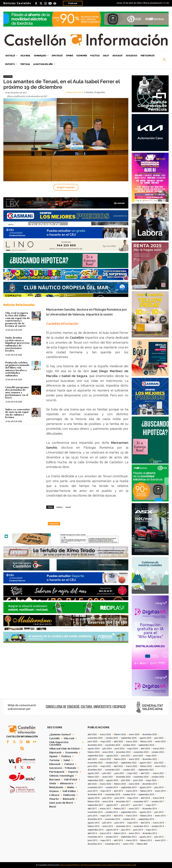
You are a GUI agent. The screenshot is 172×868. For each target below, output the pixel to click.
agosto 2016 (145, 812)
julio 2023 (126, 756)
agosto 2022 (145, 763)
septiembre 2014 (95, 830)
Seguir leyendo (66, 187)
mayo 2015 (133, 823)
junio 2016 (93, 816)
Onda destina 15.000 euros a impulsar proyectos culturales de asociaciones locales (17, 344)
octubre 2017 (158, 802)
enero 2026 (134, 734)
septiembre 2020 (95, 780)
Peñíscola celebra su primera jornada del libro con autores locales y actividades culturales (17, 369)
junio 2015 (119, 823)
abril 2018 (145, 798)
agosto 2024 (94, 749)
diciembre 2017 (123, 802)
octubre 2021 (129, 770)
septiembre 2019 (129, 787)
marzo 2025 (132, 742)
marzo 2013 (132, 840)
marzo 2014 (105, 833)
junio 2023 (138, 756)
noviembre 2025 (95, 738)
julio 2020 (126, 780)
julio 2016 (159, 812)
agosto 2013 (145, 837)
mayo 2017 (151, 805)
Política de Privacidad (83, 865)
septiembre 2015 (146, 819)
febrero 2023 (120, 759)
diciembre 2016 (150, 809)
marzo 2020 (105, 784)
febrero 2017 (120, 809)
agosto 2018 (94, 798)
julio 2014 (126, 830)
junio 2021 (119, 773)
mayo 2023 (151, 756)
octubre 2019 (112, 787)
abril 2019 (118, 791)
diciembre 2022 (150, 759)
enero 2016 (160, 816)
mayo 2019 (106, 791)
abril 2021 (145, 773)
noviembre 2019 (95, 787)
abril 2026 (92, 734)
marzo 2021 (158, 773)
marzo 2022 (132, 766)
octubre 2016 (112, 812)
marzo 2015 (158, 823)
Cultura (8, 77)
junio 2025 (93, 742)
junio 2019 (93, 791)
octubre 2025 (112, 738)
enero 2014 (134, 833)
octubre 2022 (112, 763)
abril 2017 (92, 809)
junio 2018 (119, 798)
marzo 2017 (105, 809)
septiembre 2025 (129, 738)
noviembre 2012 (113, 844)
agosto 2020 (112, 780)
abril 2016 (118, 816)
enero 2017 (134, 809)
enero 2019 (160, 791)
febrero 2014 (120, 833)
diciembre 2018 (95, 795)
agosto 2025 (145, 738)
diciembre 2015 (95, 819)
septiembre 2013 (129, 837)
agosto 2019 (145, 787)
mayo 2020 (151, 780)
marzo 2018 (158, 798)
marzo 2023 (105, 759)
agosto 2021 (94, 773)
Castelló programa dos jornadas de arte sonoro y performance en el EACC (17, 393)
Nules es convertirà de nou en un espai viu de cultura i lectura (17, 413)
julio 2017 (126, 805)
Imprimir (54, 524)
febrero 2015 (94, 826)
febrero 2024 (94, 752)
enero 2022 (160, 766)
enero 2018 (108, 802)
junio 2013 (93, 840)
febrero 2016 (146, 816)
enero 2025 (160, 742)
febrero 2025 (146, 742)
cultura (59, 507)
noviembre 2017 (141, 802)
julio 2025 (159, 738)
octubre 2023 (158, 752)
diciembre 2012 (95, 844)
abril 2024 (145, 749)
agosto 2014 (112, 830)
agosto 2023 (112, 756)
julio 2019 (159, 787)
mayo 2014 (151, 830)
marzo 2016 (132, 816)
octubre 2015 (129, 819)
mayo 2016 (106, 816)
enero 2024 (108, 752)
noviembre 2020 (141, 777)
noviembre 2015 (113, 819)
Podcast (73, 3)
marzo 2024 (158, 749)
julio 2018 (107, 798)
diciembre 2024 (95, 745)
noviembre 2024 (113, 745)
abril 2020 (92, 784)
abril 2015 (145, 823)
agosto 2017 (112, 805)
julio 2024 (107, 749)
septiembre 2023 (95, 756)
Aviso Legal (66, 865)
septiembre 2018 (146, 795)
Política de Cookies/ (105, 865)
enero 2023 (134, 759)
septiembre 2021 (146, 770)
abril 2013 (118, 840)
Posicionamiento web (126, 865)
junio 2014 (138, 830)
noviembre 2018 (113, 795)
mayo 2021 (133, 773)
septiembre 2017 (95, 805)
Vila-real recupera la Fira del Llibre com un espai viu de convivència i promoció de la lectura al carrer (18, 320)
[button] (164, 60)
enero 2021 (108, 777)
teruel (68, 507)
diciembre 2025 (150, 734)
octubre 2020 (158, 777)
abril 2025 (118, 742)
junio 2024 (119, 749)
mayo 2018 (133, 798)
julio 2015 (107, 823)
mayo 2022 (106, 766)
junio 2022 (93, 766)
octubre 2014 (158, 826)
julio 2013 (159, 837)
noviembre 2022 (95, 763)
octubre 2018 (129, 795)
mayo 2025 (106, 742)
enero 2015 (108, 826)
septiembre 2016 (129, 812)
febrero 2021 (94, 777)
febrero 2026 (120, 734)
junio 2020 (138, 780)
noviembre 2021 (113, 770)
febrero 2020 (120, 784)
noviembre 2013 (95, 837)
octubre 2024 (129, 745)
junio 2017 (138, 805)
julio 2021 (107, 773)
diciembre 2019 (150, 784)
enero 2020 (134, 784)
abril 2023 (92, 759)
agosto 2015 (94, 823)
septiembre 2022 (129, 763)
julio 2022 (159, 763)
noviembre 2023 (141, 752)
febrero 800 (142, 844)
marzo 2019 (132, 791)
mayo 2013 (106, 840)
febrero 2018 (94, 802)
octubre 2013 (112, 837)
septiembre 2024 (146, 745)
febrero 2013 (146, 840)
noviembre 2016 (95, 812)
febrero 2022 (146, 766)
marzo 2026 (105, 734)
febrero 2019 (146, 791)
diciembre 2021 (95, 770)
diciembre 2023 (123, 752)
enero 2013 (160, 840)
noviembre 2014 (141, 826)
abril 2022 (118, 766)
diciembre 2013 (150, 833)
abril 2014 (92, 833)
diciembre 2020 (123, 777)
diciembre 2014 (123, 826)
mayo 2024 (133, 749)
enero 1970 (128, 844)
